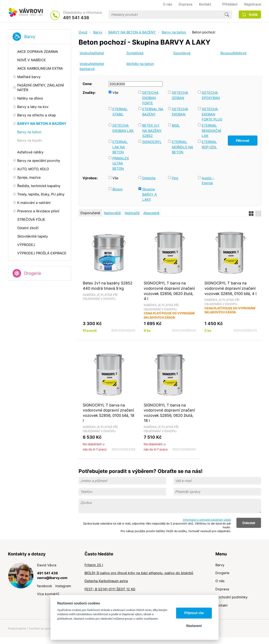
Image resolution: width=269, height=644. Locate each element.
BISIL (176, 125)
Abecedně (151, 213)
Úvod (83, 32)
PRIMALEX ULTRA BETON (121, 163)
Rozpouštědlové (233, 53)
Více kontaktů (48, 594)
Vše (115, 93)
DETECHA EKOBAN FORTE (150, 98)
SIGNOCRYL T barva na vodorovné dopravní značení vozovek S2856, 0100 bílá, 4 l (230, 288)
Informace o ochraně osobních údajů (207, 520)
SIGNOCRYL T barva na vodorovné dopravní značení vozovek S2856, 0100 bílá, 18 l (109, 413)
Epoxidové (182, 53)
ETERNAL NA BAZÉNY (153, 112)
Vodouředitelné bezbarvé (92, 66)
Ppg (175, 178)
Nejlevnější (112, 213)
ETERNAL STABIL (120, 112)
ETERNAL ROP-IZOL (209, 144)
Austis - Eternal (208, 181)
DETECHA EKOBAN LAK (123, 128)
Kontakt (222, 605)
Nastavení (194, 626)
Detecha (149, 178)
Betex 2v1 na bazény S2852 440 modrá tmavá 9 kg (108, 286)
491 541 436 (76, 18)
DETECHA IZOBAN (180, 95)
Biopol (117, 189)
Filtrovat (243, 141)
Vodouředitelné (92, 53)
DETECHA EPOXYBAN (211, 95)
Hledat (227, 15)
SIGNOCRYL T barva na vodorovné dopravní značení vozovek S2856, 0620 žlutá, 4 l (169, 291)
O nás (220, 581)
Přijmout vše (194, 613)
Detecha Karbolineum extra (106, 581)
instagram (63, 586)
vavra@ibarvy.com (52, 578)
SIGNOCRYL (152, 142)
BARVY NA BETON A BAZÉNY (132, 32)
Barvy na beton (174, 32)
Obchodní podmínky (231, 597)
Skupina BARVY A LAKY (150, 194)
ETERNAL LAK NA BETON (120, 147)
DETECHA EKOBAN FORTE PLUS (212, 114)
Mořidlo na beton (140, 64)
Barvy (30, 37)
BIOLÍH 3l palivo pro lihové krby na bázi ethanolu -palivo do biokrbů (139, 573)
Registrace (253, 4)
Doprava (222, 589)
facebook (45, 586)
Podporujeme (17, 628)
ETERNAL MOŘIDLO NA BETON (183, 147)
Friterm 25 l (94, 565)
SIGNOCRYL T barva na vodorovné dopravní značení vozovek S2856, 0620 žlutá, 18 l (169, 413)
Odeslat (249, 523)
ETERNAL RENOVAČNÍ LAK (211, 131)
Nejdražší (132, 213)
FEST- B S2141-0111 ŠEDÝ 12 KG (110, 589)
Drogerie (33, 273)
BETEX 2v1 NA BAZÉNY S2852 (152, 131)
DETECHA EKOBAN (180, 112)
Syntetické (135, 53)
